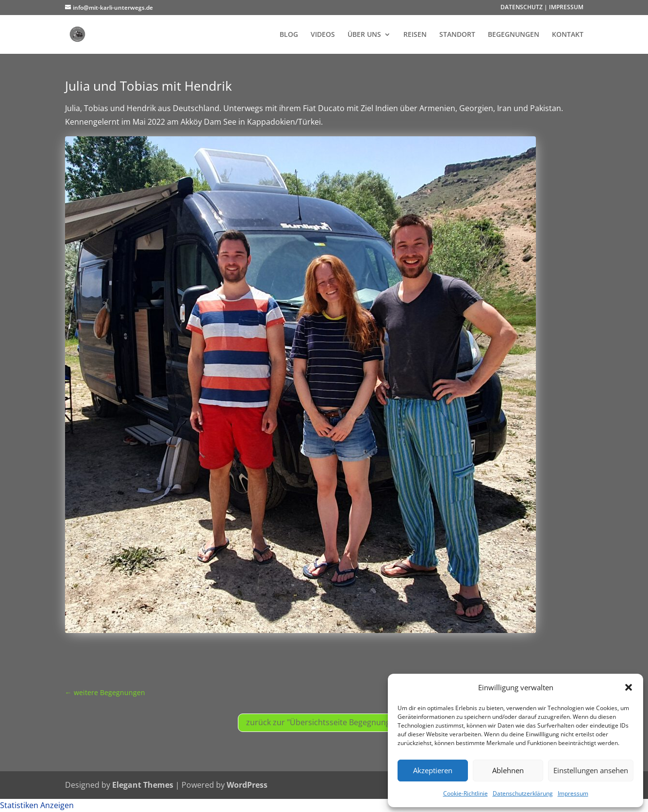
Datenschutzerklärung (523, 793)
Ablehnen (508, 770)
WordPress (247, 785)
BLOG (289, 35)
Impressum (573, 793)
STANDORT (457, 35)
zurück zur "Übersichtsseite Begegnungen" (324, 722)
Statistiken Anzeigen (37, 805)
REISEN (415, 35)
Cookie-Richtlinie (465, 793)
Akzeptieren (433, 770)
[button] (629, 687)
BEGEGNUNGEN (514, 35)
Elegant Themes (143, 785)
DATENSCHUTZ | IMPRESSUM (542, 8)
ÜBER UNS (364, 35)
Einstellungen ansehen (591, 770)
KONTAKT (568, 35)
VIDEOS (323, 35)
